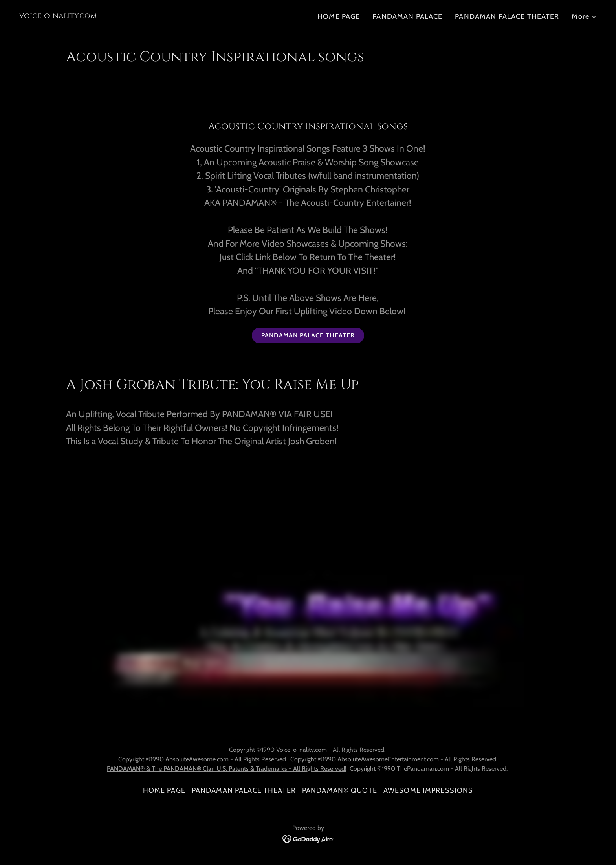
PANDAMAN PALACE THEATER (308, 335)
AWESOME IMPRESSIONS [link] (428, 790)
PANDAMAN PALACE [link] (407, 16)
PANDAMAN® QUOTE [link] (340, 790)
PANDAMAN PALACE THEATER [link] (507, 16)
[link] (58, 16)
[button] (584, 18)
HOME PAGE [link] (339, 16)
